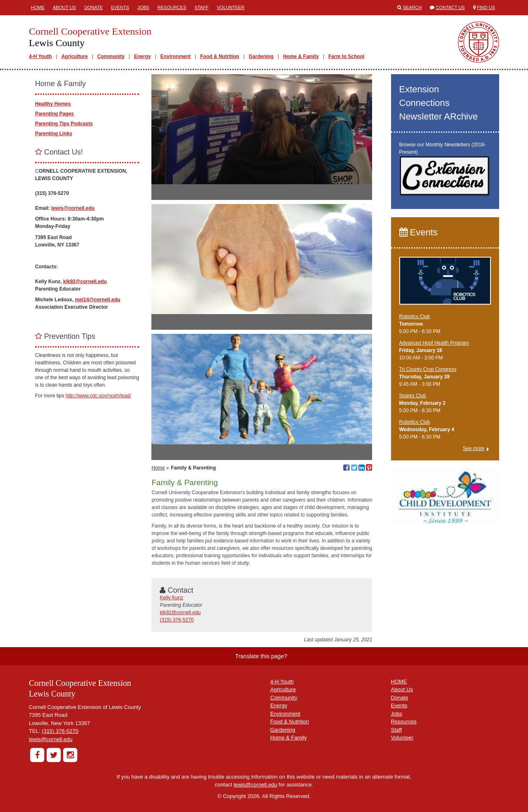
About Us (64, 7)
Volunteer (231, 7)
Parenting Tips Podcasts (64, 124)
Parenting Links (54, 134)
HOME (399, 682)
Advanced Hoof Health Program (434, 343)
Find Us (486, 7)
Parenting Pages (54, 114)
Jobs (143, 7)
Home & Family (301, 56)
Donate (93, 7)
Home (38, 7)
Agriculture (75, 56)
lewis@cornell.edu (73, 208)
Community (111, 56)
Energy (143, 56)
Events (120, 7)
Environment (176, 56)
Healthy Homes (53, 104)
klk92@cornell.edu (180, 613)
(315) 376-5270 (177, 620)
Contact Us (450, 7)
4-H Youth (40, 56)
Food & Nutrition (220, 56)
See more (474, 448)
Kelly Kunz (171, 598)
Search (412, 7)
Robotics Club (415, 317)
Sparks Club (413, 396)
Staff (202, 7)
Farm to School (346, 56)
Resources (172, 7)
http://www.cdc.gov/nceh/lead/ (98, 396)
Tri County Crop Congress (428, 369)
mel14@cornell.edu (98, 300)
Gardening (261, 56)
